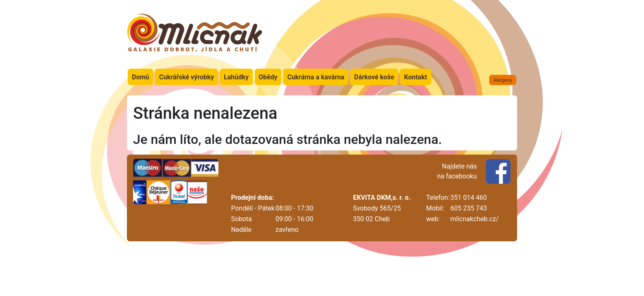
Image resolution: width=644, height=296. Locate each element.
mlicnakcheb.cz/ (475, 219)
